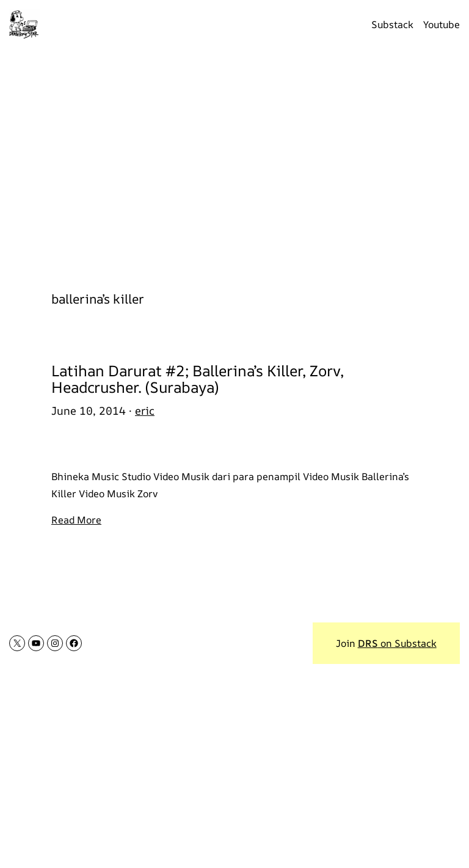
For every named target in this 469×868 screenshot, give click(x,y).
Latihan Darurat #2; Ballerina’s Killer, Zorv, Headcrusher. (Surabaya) (198, 379)
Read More (76, 520)
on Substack (397, 643)
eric (145, 410)
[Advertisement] (234, 163)
